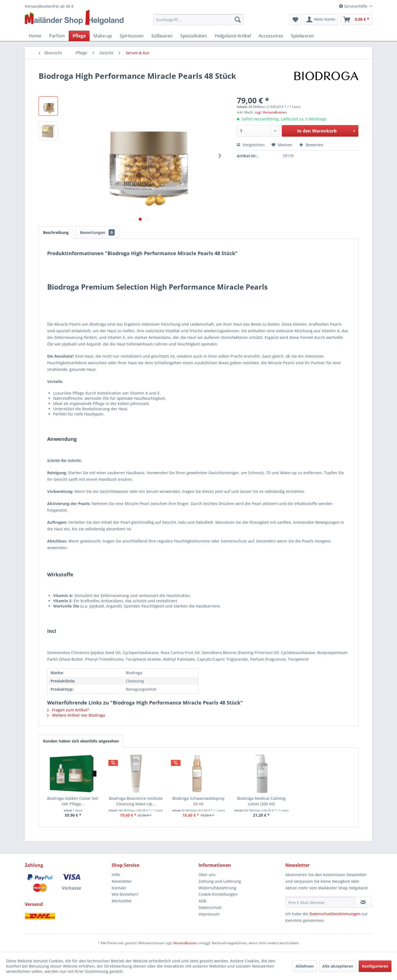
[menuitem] (198, 20)
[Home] (35, 36)
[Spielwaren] (302, 36)
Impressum (209, 914)
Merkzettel (122, 901)
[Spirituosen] (132, 36)
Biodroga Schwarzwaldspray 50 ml (198, 801)
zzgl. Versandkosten (271, 112)
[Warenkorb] (356, 20)
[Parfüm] (57, 36)
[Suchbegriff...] (198, 20)
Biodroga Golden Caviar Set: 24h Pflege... (73, 801)
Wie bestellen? (125, 894)
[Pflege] (79, 36)
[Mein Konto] (321, 20)
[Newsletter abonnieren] (363, 902)
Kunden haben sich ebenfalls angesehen (81, 741)
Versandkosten (185, 943)
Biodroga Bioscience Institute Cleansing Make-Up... (136, 801)
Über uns (207, 875)
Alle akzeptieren (338, 966)
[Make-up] (103, 36)
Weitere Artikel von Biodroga (76, 715)
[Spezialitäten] (194, 36)
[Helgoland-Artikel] (233, 36)
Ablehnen (305, 966)
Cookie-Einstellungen (218, 894)
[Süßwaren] (162, 36)
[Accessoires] (271, 36)
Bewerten (311, 145)
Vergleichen (251, 145)
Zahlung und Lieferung (220, 881)
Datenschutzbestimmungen (335, 914)
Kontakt (119, 888)
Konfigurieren (375, 966)
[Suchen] (238, 20)
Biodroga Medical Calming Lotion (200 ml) (261, 801)
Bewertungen (97, 232)
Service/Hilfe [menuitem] (354, 6)
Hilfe (116, 875)
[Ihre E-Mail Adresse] (320, 902)
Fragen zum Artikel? (68, 710)
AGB (202, 901)
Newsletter (122, 881)
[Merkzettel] (295, 20)
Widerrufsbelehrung (217, 888)
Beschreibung (56, 232)
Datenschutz (210, 907)
